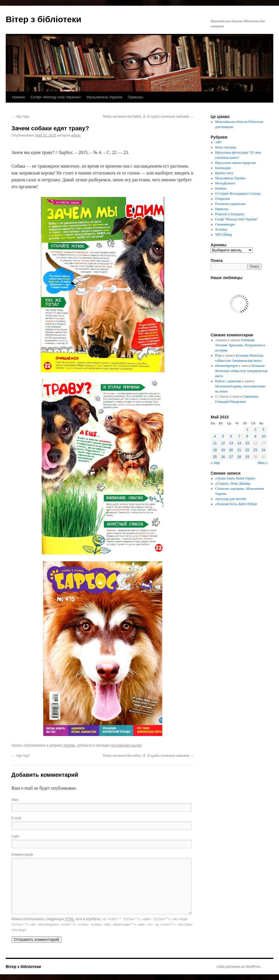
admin (76, 135)
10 (263, 436)
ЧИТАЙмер (224, 235)
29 (247, 457)
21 (239, 450)
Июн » (262, 463)
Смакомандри (225, 224)
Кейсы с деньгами (228, 381)
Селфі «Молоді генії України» (56, 97)
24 (263, 450)
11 (215, 443)
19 (223, 450)
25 (215, 457)
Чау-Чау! (20, 117)
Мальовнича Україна (104, 97)
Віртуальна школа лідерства (236, 163)
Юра (219, 355)
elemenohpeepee (227, 366)
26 (223, 457)
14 (239, 443)
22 (247, 450)
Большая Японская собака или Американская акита (241, 371)
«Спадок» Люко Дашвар (233, 483)
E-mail (16, 818)
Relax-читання (226, 147)
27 (231, 457)
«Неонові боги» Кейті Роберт (236, 504)
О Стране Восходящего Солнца (238, 194)
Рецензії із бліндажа (230, 214)
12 (223, 443)
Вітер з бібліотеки (44, 19)
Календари (223, 168)
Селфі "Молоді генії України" (237, 219)
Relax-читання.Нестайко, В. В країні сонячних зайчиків (148, 117)
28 (239, 457)
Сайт (15, 836)
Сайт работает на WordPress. (239, 967)
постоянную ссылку (126, 745)
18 (215, 450)
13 (231, 443)
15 (247, 443)
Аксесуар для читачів (231, 499)
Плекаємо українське (230, 204)
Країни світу (224, 173)
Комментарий (22, 855)
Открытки (222, 199)
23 (255, 450)
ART (219, 142)
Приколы (136, 97)
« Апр (215, 463)
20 (231, 450)
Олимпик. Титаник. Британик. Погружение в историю (240, 345)
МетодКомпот (225, 183)
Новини (18, 97)
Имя (15, 800)
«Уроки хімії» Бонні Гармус (235, 478)
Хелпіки (69, 745)
